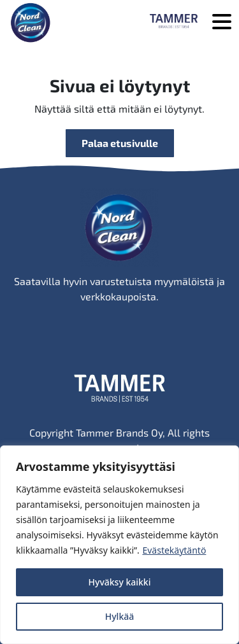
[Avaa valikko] (222, 23)
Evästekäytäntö (174, 550)
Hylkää (120, 616)
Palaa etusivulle (120, 143)
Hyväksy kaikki (120, 582)
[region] (119, 545)
